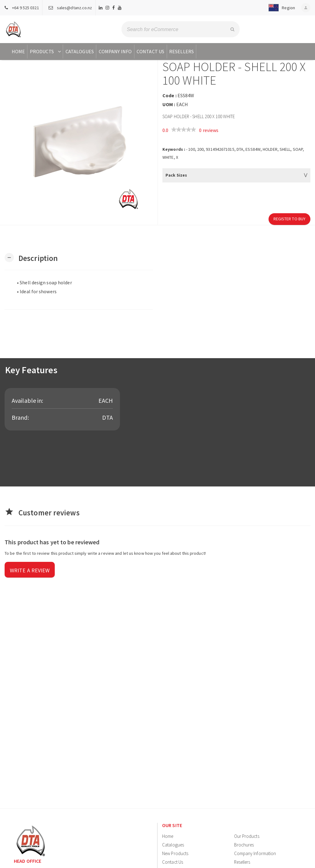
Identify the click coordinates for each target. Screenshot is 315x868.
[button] (280, 8)
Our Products (247, 836)
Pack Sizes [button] (176, 175)
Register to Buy (290, 219)
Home (18, 51)
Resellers (181, 51)
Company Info (115, 51)
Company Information (255, 853)
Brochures (244, 845)
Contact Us (150, 51)
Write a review (30, 570)
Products (46, 51)
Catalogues (80, 51)
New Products (175, 853)
